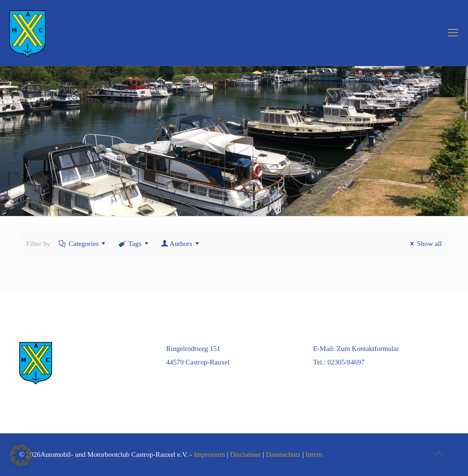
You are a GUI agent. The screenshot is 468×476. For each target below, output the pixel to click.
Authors (181, 244)
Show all (424, 244)
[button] (21, 455)
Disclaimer (246, 454)
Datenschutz (283, 454)
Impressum (209, 454)
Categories (83, 244)
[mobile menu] (453, 33)
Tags (134, 244)
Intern (314, 454)
